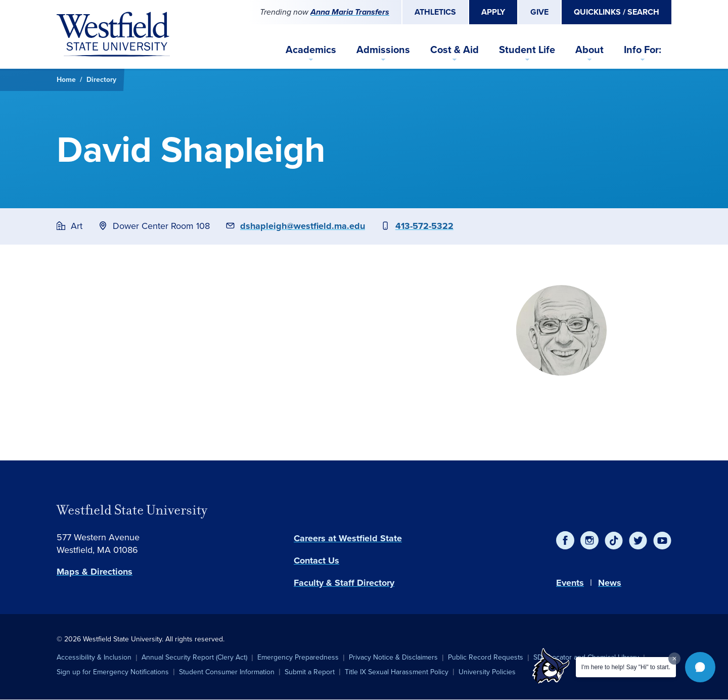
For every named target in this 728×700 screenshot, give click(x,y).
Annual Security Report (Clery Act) (194, 657)
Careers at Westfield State (348, 538)
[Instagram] (589, 540)
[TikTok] (614, 540)
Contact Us (316, 561)
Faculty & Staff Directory (344, 583)
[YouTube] (662, 540)
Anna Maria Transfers (350, 12)
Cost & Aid (454, 50)
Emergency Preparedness (298, 657)
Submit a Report (310, 672)
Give (539, 12)
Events (570, 583)
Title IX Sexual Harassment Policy (397, 672)
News (610, 583)
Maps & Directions (95, 572)
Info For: (643, 50)
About (589, 50)
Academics (311, 50)
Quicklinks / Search (617, 12)
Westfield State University (132, 510)
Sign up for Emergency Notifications (113, 672)
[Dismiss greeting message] (674, 659)
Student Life (527, 50)
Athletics (435, 12)
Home (66, 80)
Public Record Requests (486, 657)
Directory (101, 80)
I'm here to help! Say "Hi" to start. (626, 667)
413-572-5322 (424, 226)
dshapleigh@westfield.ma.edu (303, 226)
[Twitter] (638, 540)
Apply (493, 12)
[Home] (113, 34)
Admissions (383, 50)
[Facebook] (565, 540)
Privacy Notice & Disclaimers (393, 657)
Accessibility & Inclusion (94, 657)
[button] (700, 667)
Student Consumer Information (227, 672)
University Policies (487, 672)
